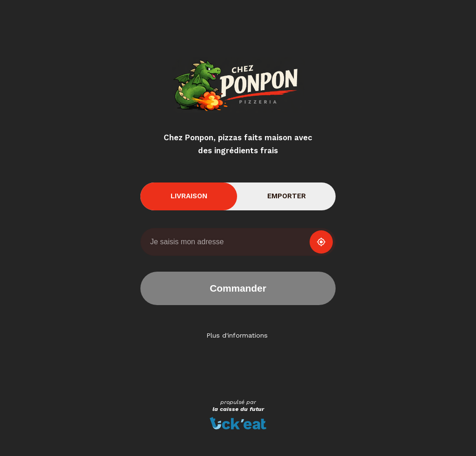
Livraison (189, 196)
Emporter (287, 196)
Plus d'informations (237, 335)
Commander (238, 288)
